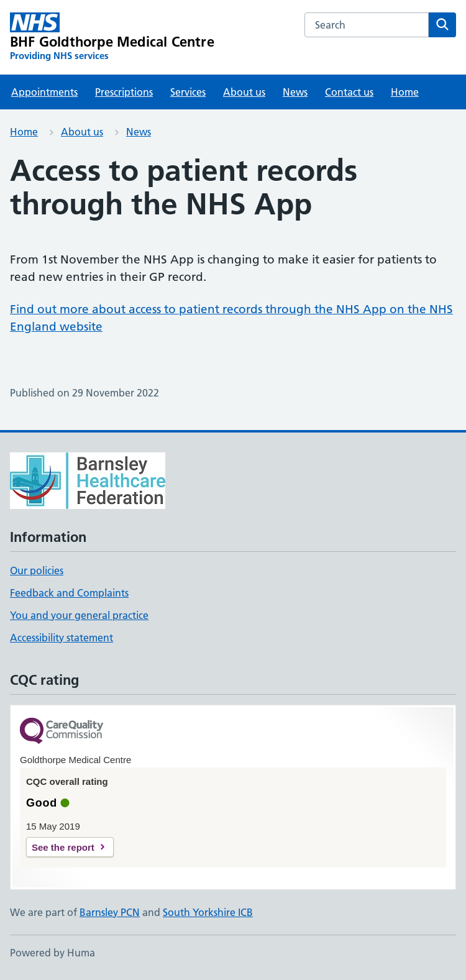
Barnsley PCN (110, 912)
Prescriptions (124, 92)
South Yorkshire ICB (208, 912)
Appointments (44, 92)
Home (405, 92)
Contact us (349, 92)
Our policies (37, 570)
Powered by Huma (53, 953)
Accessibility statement (62, 638)
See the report (63, 847)
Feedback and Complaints (69, 593)
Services (188, 92)
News (295, 92)
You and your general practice (79, 615)
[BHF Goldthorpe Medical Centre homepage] (112, 37)
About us (244, 92)
